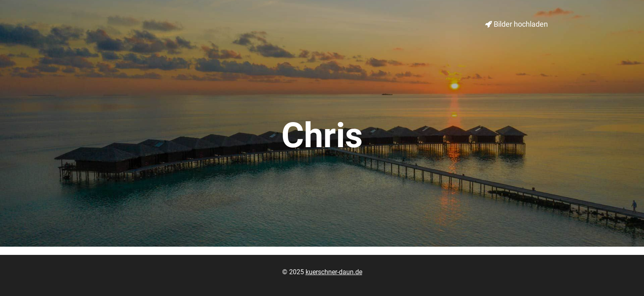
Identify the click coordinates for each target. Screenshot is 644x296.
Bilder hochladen (516, 24)
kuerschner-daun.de (334, 272)
